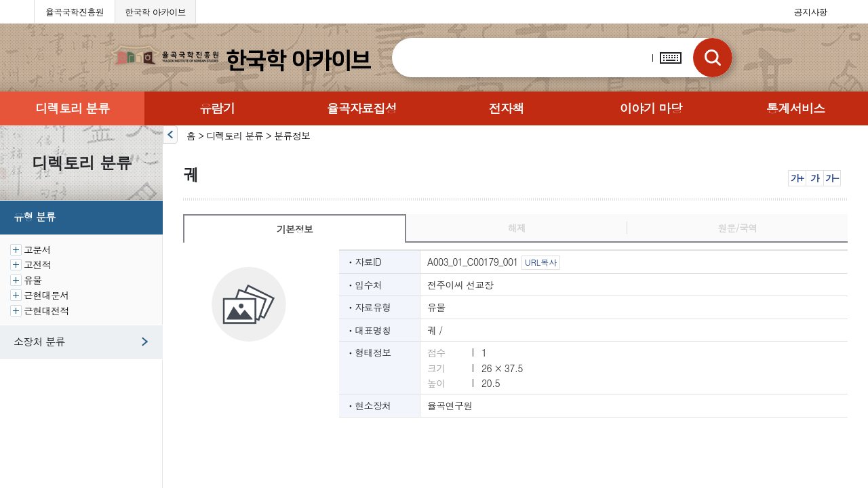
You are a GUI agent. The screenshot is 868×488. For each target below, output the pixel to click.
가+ (797, 178)
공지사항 (811, 12)
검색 (713, 58)
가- (832, 178)
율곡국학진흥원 (75, 12)
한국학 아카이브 (155, 12)
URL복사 (541, 262)
